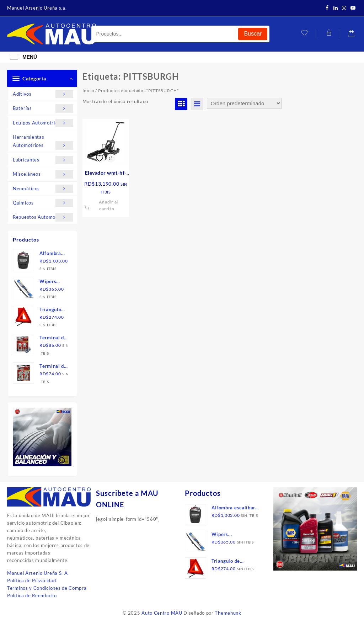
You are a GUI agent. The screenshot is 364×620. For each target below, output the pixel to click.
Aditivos (43, 94)
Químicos (43, 203)
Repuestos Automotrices (43, 217)
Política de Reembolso (32, 595)
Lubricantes (43, 160)
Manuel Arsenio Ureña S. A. (38, 573)
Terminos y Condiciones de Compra (47, 588)
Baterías (43, 108)
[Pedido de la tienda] (244, 103)
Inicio (89, 91)
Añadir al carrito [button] (108, 205)
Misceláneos (43, 174)
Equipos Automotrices (43, 123)
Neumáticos (43, 189)
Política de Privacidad (31, 581)
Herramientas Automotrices (43, 142)
